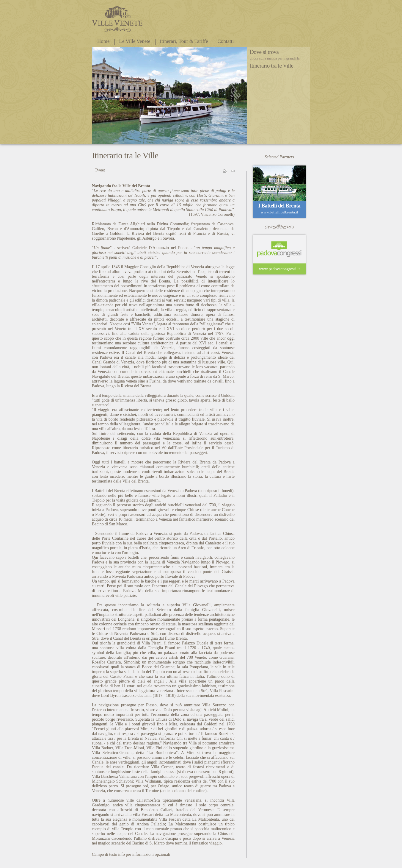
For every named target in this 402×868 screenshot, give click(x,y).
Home (103, 41)
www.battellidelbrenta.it (279, 212)
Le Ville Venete (135, 41)
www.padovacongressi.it (279, 269)
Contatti (226, 41)
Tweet (100, 170)
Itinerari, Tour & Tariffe (184, 41)
